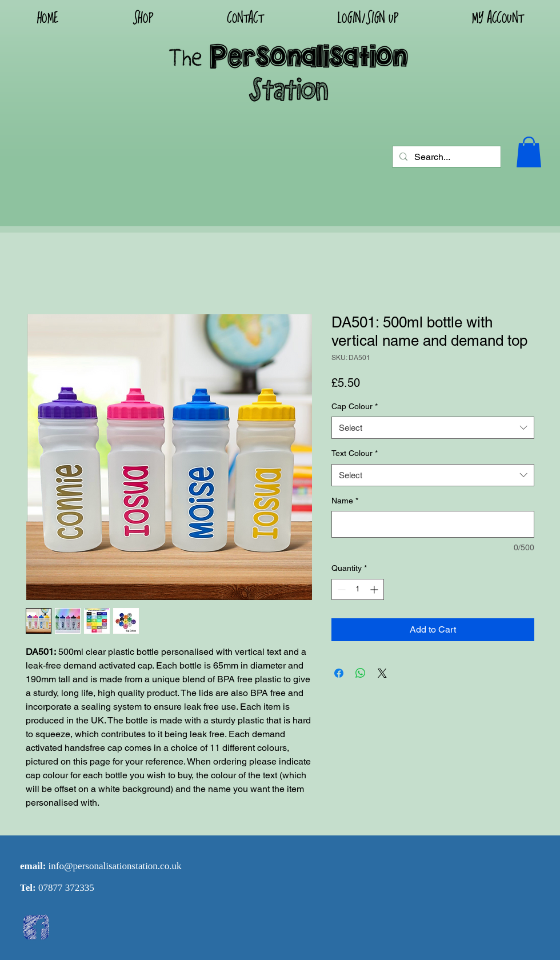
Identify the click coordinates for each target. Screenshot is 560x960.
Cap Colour (355, 406)
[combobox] (433, 428)
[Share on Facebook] (339, 673)
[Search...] (445, 157)
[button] (367, 18)
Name (345, 501)
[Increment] (375, 589)
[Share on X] (382, 673)
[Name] (433, 524)
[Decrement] (340, 589)
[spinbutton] (358, 589)
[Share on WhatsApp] (361, 673)
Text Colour (355, 453)
